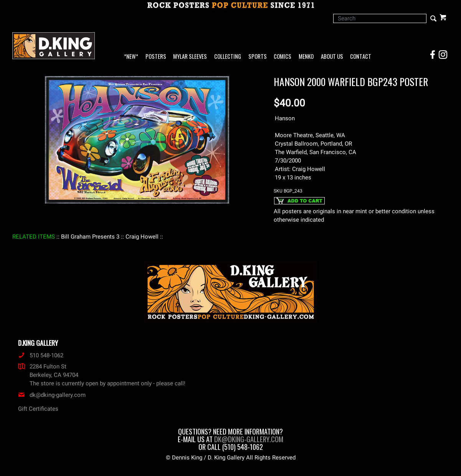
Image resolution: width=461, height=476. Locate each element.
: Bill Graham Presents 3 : (90, 237)
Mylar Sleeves (190, 57)
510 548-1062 (41, 355)
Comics (283, 57)
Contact (361, 57)
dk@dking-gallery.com (52, 395)
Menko (306, 57)
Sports (258, 57)
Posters (156, 57)
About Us (332, 57)
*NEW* (131, 57)
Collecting (228, 57)
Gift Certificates (38, 409)
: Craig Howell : (142, 237)
